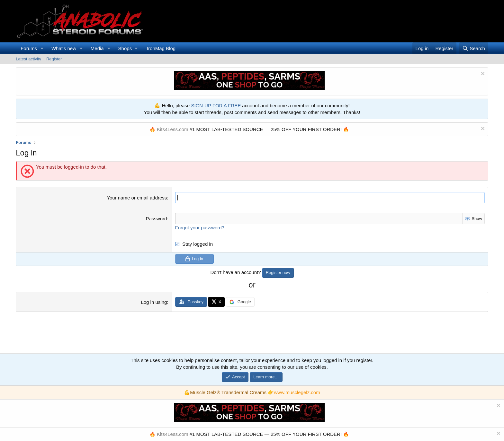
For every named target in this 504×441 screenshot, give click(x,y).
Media (97, 48)
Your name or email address (137, 198)
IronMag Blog (161, 48)
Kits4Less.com (173, 129)
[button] (42, 48)
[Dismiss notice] (482, 74)
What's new (64, 48)
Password (156, 219)
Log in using (154, 302)
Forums (29, 48)
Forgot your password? (200, 228)
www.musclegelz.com (297, 392)
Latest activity (28, 59)
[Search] (474, 48)
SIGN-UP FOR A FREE (216, 106)
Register (54, 59)
